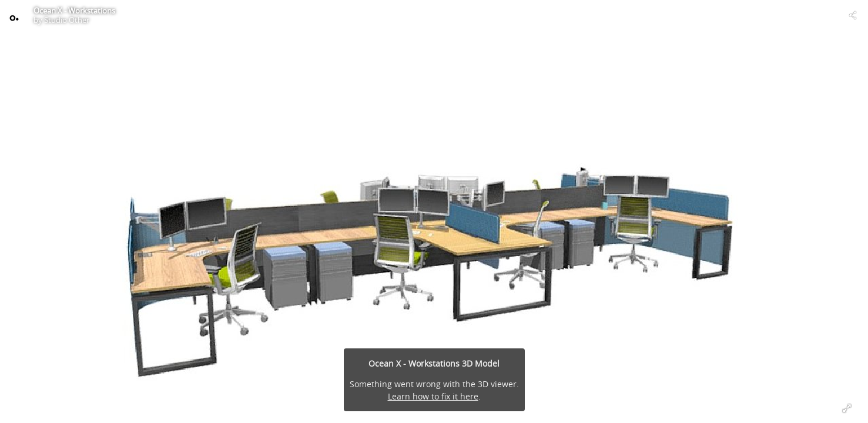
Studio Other (67, 20)
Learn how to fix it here (433, 396)
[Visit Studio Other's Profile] (15, 15)
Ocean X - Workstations (74, 11)
